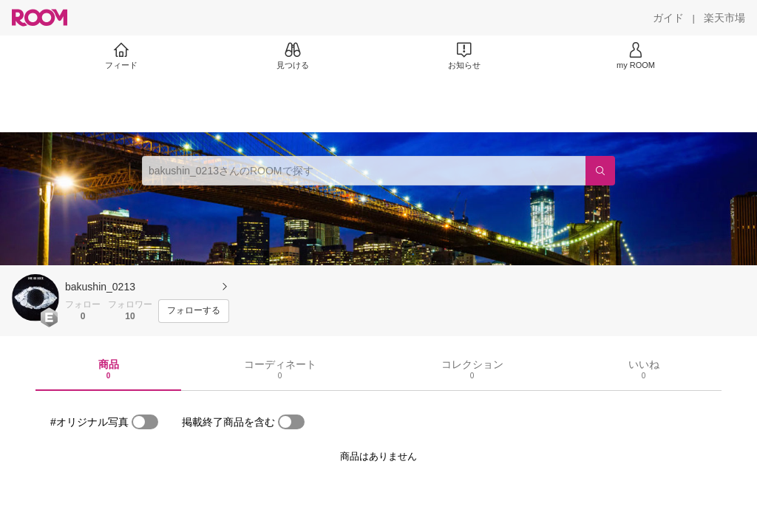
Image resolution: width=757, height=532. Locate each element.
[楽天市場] (724, 18)
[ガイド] (668, 18)
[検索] (600, 171)
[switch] (145, 422)
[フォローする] (194, 311)
